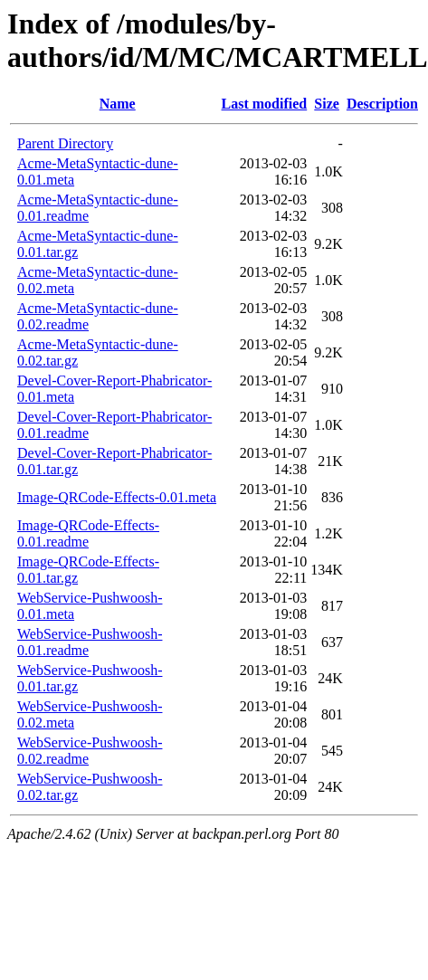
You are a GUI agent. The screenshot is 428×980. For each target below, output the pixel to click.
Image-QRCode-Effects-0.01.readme (88, 533)
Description (382, 104)
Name (118, 104)
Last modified (265, 104)
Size (327, 104)
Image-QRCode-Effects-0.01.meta (117, 497)
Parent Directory (65, 143)
